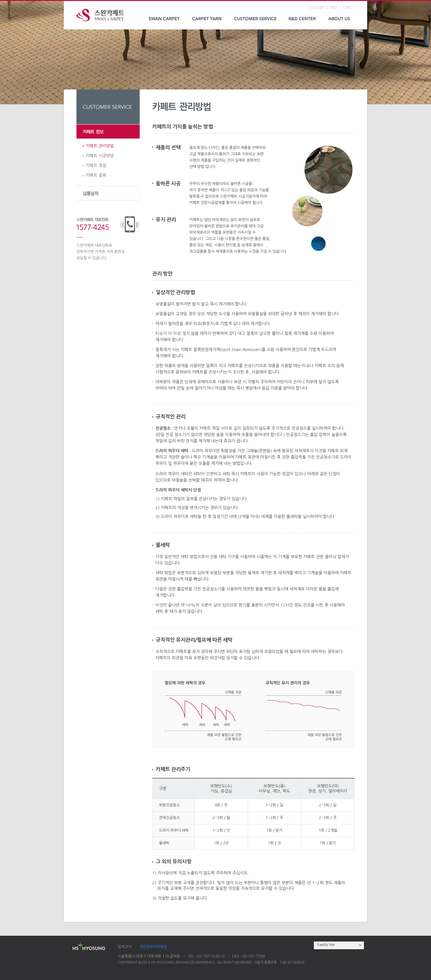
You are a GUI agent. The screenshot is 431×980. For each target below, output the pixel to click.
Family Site (326, 945)
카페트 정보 (108, 132)
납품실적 (108, 193)
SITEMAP (316, 8)
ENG (334, 8)
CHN (347, 8)
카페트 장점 (96, 166)
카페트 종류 (96, 175)
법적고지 (124, 947)
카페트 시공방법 (100, 156)
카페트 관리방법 (100, 146)
